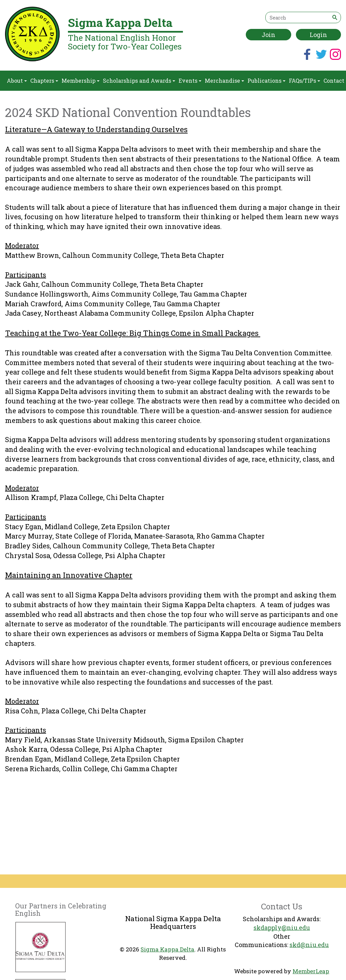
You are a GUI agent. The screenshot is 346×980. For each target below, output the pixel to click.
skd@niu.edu (309, 945)
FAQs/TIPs (304, 81)
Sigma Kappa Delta (167, 949)
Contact (334, 81)
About (17, 81)
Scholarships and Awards (139, 81)
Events (190, 81)
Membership (81, 81)
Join (268, 35)
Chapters (44, 81)
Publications (266, 81)
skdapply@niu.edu (282, 928)
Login (318, 35)
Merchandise (224, 81)
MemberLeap (311, 971)
